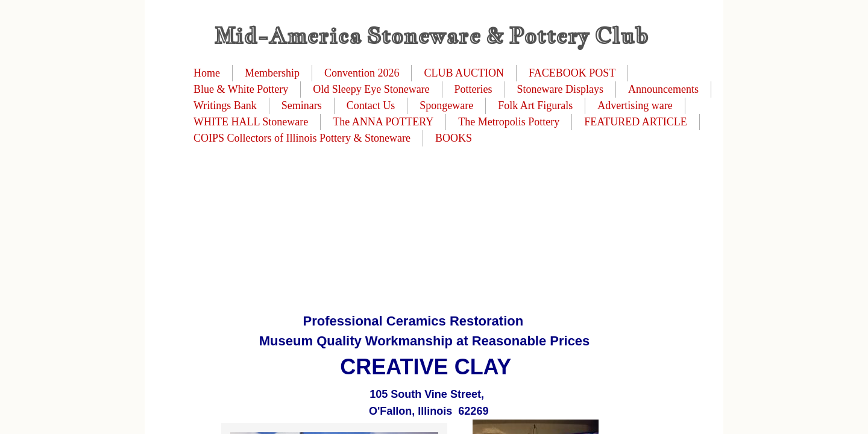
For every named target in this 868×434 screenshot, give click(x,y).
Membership (272, 73)
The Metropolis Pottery (509, 122)
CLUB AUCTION (464, 73)
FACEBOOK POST (572, 73)
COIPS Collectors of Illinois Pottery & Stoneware (302, 138)
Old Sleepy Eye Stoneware (371, 89)
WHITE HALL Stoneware (251, 122)
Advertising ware (635, 105)
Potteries (473, 89)
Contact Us (371, 105)
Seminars (302, 105)
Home (207, 73)
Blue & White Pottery (241, 89)
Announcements (663, 89)
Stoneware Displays (560, 89)
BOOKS (454, 138)
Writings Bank (225, 105)
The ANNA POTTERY (383, 122)
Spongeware (446, 105)
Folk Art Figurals (535, 105)
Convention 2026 (362, 73)
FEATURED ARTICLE (635, 122)
